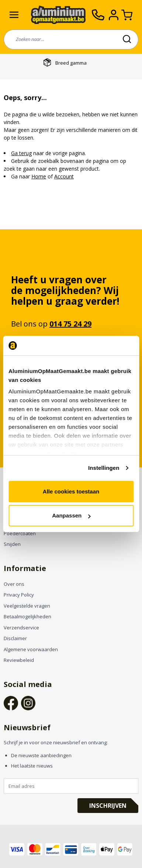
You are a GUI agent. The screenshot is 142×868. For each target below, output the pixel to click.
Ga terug (21, 153)
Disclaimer (15, 638)
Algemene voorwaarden (31, 649)
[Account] (115, 15)
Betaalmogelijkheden (27, 616)
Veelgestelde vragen (27, 606)
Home (39, 176)
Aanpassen (71, 515)
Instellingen (104, 468)
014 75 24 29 (70, 324)
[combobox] (71, 40)
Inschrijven (108, 806)
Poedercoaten (20, 533)
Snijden (12, 544)
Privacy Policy (19, 595)
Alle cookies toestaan (71, 491)
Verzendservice (21, 628)
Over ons (14, 584)
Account (64, 176)
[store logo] (58, 15)
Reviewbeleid (19, 660)
